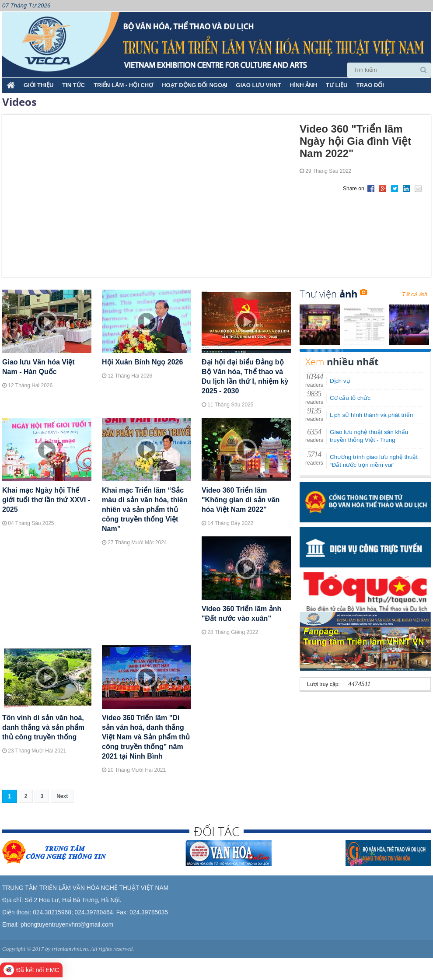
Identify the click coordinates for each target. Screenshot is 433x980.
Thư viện (333, 294)
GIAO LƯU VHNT (259, 85)
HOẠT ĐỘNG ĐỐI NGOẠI (194, 85)
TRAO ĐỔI (370, 85)
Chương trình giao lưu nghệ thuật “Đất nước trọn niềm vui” (374, 461)
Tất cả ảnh (415, 294)
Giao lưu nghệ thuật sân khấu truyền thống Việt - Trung (369, 436)
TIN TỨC (73, 85)
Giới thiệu (38, 85)
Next (62, 796)
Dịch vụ (340, 381)
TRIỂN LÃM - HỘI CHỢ (123, 85)
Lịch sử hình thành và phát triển (371, 415)
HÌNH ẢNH (304, 85)
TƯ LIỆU (337, 85)
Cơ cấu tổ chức (350, 398)
